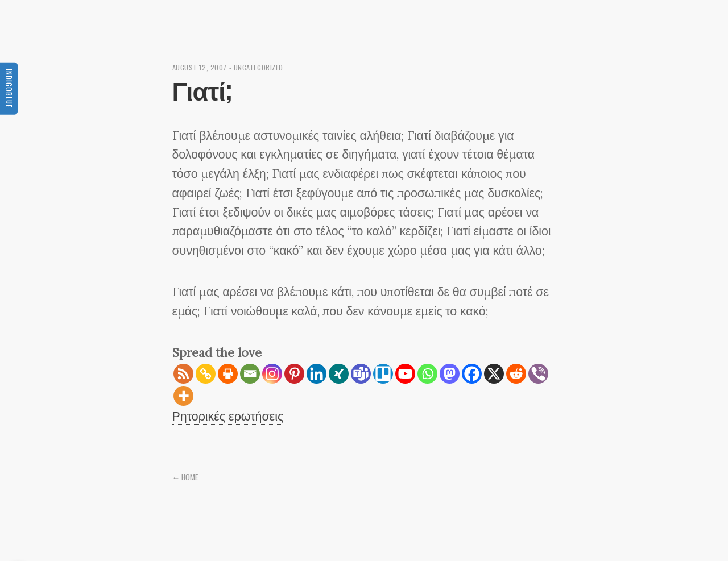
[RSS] (183, 374)
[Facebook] (472, 374)
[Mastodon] (450, 374)
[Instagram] (272, 374)
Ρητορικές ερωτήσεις (228, 416)
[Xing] (339, 374)
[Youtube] (405, 374)
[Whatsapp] (427, 374)
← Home (185, 477)
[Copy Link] (206, 374)
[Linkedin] (317, 374)
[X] (494, 374)
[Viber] (538, 374)
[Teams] (361, 374)
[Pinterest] (294, 374)
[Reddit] (516, 374)
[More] (183, 396)
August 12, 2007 (200, 67)
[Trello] (383, 374)
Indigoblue (9, 88)
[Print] (228, 374)
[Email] (250, 374)
